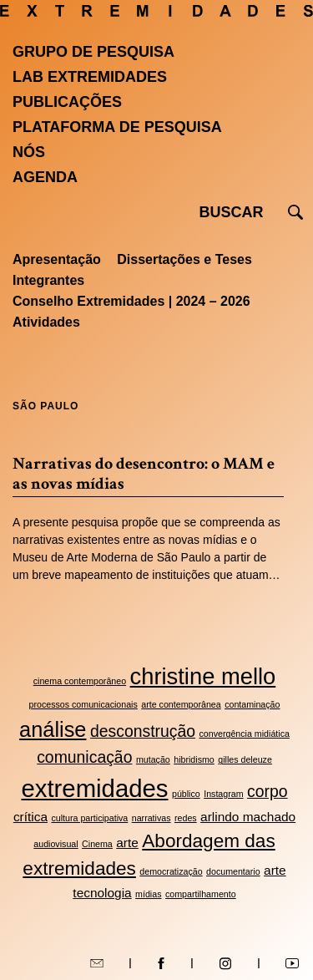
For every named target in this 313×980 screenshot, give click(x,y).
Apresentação (57, 259)
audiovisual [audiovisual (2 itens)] (56, 844)
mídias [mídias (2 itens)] (148, 894)
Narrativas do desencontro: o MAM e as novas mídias (144, 474)
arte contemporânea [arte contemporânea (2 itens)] (181, 704)
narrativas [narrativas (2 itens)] (151, 818)
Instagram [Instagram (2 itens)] (223, 794)
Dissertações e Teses (184, 259)
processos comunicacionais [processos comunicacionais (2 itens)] (83, 704)
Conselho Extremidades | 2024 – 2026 (131, 301)
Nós (29, 152)
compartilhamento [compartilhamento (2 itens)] (201, 894)
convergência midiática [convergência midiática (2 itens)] (245, 734)
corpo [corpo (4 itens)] (268, 791)
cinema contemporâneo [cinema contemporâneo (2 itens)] (80, 681)
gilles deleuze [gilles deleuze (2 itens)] (245, 759)
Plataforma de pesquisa (117, 127)
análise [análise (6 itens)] (53, 729)
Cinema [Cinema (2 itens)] (97, 844)
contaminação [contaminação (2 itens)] (252, 704)
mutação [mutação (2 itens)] (153, 759)
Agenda (45, 177)
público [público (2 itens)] (186, 794)
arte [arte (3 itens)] (127, 843)
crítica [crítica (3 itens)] (30, 817)
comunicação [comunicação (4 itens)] (84, 757)
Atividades (46, 322)
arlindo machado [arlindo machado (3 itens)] (248, 817)
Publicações (67, 102)
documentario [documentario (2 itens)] (233, 871)
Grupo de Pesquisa (93, 52)
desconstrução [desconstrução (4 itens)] (143, 731)
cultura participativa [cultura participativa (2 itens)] (89, 818)
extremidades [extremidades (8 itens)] (94, 788)
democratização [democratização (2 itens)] (171, 871)
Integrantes (48, 280)
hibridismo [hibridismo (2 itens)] (194, 759)
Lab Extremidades (90, 77)
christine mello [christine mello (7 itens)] (203, 676)
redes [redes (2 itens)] (186, 818)
